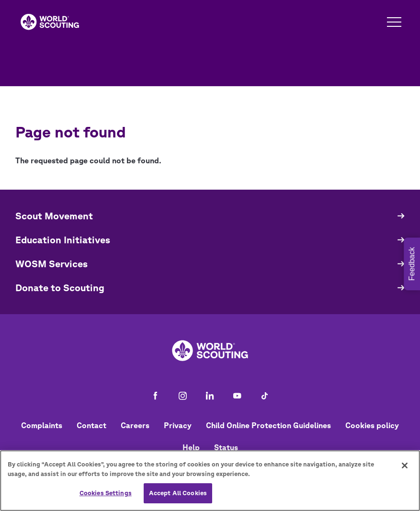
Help (191, 447)
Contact (91, 425)
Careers (135, 425)
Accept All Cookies (178, 493)
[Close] (405, 466)
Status (226, 447)
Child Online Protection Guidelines (268, 425)
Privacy (178, 425)
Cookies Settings (106, 493)
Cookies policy (372, 425)
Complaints (42, 425)
